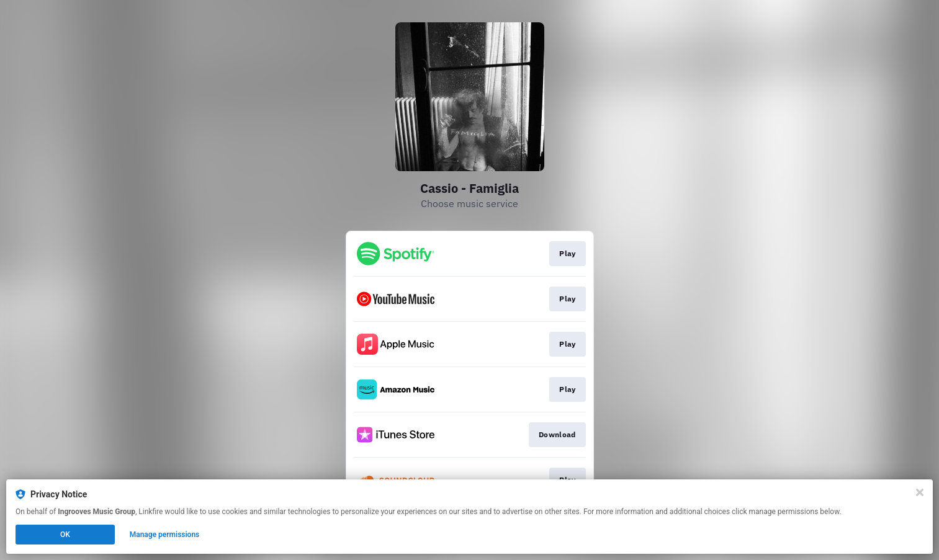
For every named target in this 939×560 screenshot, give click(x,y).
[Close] (920, 492)
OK (65, 535)
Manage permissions (165, 535)
